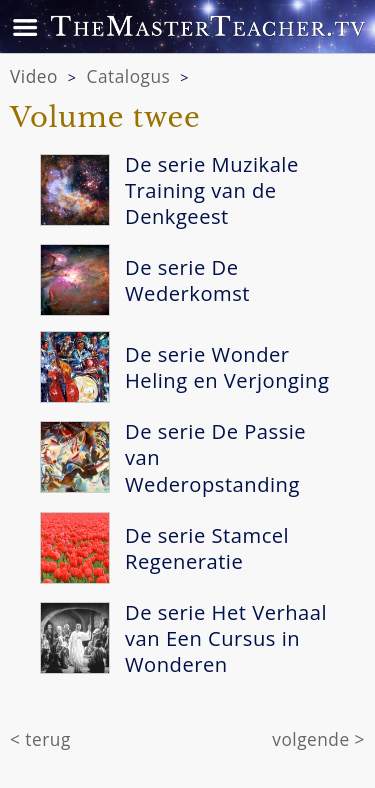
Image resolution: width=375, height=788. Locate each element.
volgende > (318, 739)
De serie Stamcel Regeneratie (207, 548)
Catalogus (129, 76)
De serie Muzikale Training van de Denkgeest (212, 190)
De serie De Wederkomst (187, 280)
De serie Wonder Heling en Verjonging (227, 367)
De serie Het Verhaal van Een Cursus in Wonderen (226, 638)
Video (34, 76)
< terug (40, 739)
